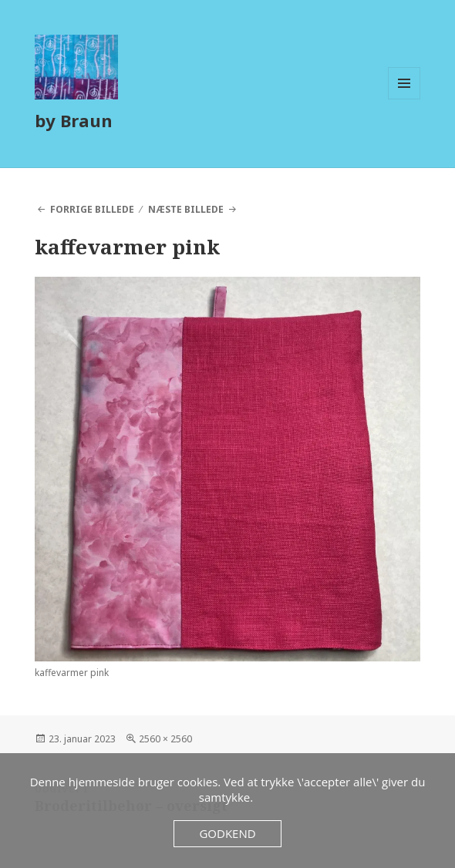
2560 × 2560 (165, 739)
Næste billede (186, 209)
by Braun (74, 120)
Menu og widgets (404, 99)
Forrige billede (92, 209)
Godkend (227, 833)
